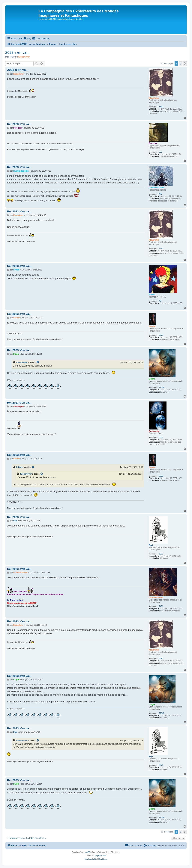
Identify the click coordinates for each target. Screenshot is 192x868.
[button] (185, 64)
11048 (162, 387)
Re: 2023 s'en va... (19, 124)
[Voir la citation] (38, 362)
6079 (161, 335)
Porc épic (153, 143)
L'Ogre (152, 379)
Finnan (152, 295)
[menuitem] (27, 39)
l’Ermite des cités (157, 188)
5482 (161, 437)
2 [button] (181, 64)
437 (161, 194)
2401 (161, 606)
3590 (161, 107)
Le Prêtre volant (156, 598)
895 (161, 152)
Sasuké (152, 326)
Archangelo (154, 431)
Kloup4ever (24, 57)
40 (160, 301)
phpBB (87, 852)
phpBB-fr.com (101, 856)
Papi (151, 545)
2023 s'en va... (17, 52)
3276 (161, 554)
